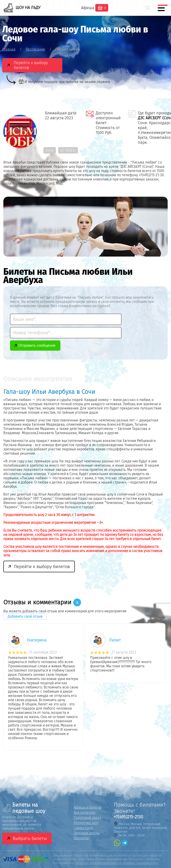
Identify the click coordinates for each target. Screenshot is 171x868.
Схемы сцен (83, 828)
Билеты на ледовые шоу (24, 808)
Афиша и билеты (88, 807)
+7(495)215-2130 (128, 817)
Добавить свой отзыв (25, 616)
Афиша (88, 8)
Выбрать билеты (30, 838)
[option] (44, 688)
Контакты (81, 838)
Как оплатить (84, 812)
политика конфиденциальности (98, 863)
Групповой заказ (88, 818)
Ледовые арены (87, 833)
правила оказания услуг (141, 863)
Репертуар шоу (86, 823)
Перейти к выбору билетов (31, 65)
